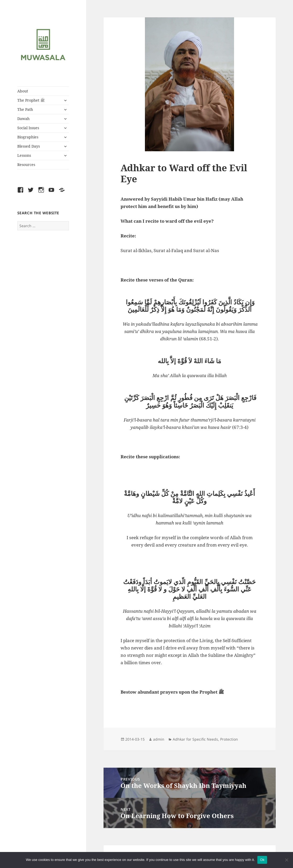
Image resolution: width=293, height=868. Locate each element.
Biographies (28, 137)
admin (159, 739)
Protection (229, 739)
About (23, 91)
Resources (26, 165)
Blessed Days (29, 146)
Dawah (23, 119)
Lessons (24, 155)
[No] (286, 860)
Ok (262, 860)
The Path (25, 109)
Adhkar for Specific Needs (195, 739)
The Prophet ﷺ (31, 100)
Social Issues (28, 128)
